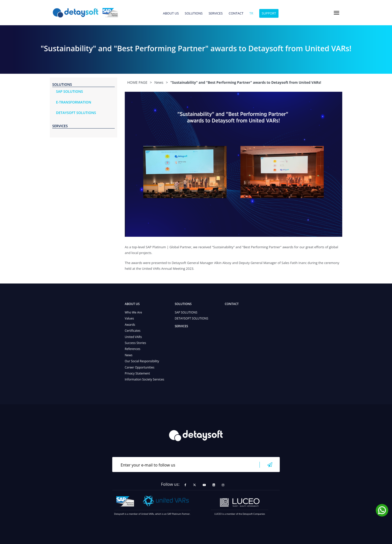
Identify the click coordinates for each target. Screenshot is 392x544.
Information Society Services (144, 379)
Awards (130, 325)
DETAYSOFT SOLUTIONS (191, 318)
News (129, 355)
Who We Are (133, 312)
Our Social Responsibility (142, 361)
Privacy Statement (137, 373)
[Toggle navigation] (336, 13)
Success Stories (135, 343)
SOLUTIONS (194, 13)
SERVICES (215, 13)
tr (251, 13)
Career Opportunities (140, 367)
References (132, 349)
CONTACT (236, 13)
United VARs (133, 337)
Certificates (133, 331)
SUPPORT (269, 13)
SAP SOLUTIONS (186, 312)
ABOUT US (171, 13)
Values (129, 318)
